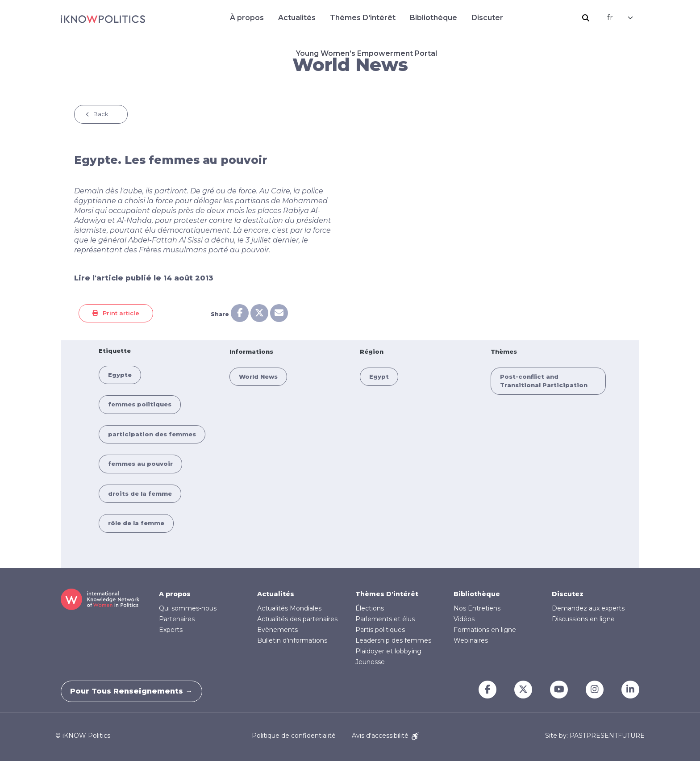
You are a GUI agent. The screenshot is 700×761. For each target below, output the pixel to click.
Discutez (568, 594)
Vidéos (464, 619)
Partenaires (177, 619)
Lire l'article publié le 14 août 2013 (144, 278)
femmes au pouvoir (140, 464)
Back (101, 114)
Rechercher (586, 18)
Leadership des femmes (393, 640)
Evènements (277, 630)
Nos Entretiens (477, 608)
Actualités (297, 18)
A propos (175, 594)
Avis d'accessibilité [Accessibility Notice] (385, 736)
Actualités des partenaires (297, 619)
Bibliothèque (433, 18)
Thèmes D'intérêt (363, 18)
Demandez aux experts (588, 608)
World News (258, 376)
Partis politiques (380, 630)
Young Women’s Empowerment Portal (367, 53)
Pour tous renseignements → (136, 691)
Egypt (379, 376)
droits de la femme (140, 493)
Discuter (487, 18)
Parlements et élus (385, 619)
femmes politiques (140, 404)
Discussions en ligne (583, 619)
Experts (171, 630)
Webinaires (471, 640)
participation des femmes (152, 434)
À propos (247, 18)
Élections (370, 608)
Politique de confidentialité (294, 736)
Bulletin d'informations (292, 640)
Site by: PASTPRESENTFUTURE (595, 736)
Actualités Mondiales (289, 608)
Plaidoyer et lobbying (388, 651)
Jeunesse (370, 662)
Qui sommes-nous (188, 608)
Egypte (120, 375)
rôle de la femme (136, 523)
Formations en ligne (485, 630)
